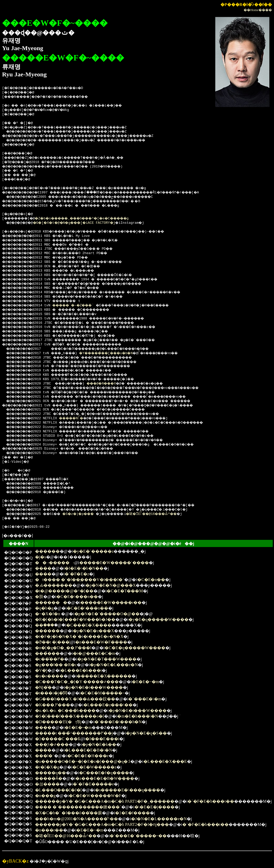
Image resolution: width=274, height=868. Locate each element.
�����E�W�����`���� (114, 563)
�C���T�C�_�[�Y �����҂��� (77, 682)
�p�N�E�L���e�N (114, 665)
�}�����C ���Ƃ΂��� (58, 739)
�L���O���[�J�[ (58, 790)
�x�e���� (49, 676)
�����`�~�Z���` (80, 306)
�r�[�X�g (47, 767)
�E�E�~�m (145, 682)
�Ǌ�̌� (43, 687)
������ (47, 551)
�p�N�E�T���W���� (107, 659)
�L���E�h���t (81, 670)
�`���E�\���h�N (118, 722)
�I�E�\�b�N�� (84, 568)
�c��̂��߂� (50, 659)
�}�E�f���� (132, 813)
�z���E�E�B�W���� (105, 778)
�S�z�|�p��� (86, 514)
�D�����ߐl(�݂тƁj (58, 722)
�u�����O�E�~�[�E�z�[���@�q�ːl (83, 761)
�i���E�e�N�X (103, 636)
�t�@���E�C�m (94, 653)
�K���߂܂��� (53, 705)
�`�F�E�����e (93, 784)
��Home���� (258, 10)
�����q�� (50, 773)
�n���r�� (49, 830)
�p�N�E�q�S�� (146, 733)
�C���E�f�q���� (104, 773)
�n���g (45, 796)
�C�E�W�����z (94, 767)
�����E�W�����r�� (111, 602)
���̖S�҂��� (52, 744)
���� (43, 568)
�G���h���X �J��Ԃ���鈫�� (75, 699)
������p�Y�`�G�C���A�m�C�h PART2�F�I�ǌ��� (102, 824)
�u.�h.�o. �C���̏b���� (65, 710)
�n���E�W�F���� (101, 642)
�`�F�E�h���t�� (211, 801)
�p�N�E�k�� (99, 744)
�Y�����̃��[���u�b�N (118, 353)
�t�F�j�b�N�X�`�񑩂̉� (58, 636)
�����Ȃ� (49, 778)
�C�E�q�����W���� (135, 648)
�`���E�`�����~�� (138, 836)
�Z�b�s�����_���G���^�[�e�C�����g (94, 219)
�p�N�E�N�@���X (111, 585)
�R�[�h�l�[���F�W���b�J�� (75, 619)
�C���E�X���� (89, 625)
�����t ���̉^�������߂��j (74, 733)
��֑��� (45, 625)
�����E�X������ (104, 676)
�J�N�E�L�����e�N (159, 819)
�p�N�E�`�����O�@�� (107, 614)
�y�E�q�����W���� (159, 619)
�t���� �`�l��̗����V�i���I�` (80, 580)
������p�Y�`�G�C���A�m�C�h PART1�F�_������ (105, 801)
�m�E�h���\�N (138, 716)
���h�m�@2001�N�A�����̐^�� (76, 819)
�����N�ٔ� (78, 418)
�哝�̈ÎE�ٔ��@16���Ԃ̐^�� (171, 514)
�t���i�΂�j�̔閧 (51, 693)
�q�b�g (44, 608)
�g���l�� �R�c (56, 665)
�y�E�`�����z (93, 551)
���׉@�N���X (112, 384)
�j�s (41, 557)
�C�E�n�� (151, 580)
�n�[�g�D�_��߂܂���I (63, 648)
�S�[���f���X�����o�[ (70, 716)
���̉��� (47, 653)
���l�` (45, 756)
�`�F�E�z (77, 574)
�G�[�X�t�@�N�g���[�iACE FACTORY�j (82, 223)
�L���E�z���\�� (108, 705)
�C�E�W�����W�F (95, 796)
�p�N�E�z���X (93, 631)
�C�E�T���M (125, 591)
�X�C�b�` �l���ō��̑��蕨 (68, 813)
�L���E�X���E (165, 761)
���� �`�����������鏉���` (78, 807)
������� (51, 602)
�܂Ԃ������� (54, 585)
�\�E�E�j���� (155, 807)
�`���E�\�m (145, 699)
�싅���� (47, 784)
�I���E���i (102, 739)
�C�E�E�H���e (88, 756)
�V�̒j (41, 670)
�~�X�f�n (48, 614)
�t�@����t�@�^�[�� (64, 591)
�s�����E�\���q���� (127, 790)
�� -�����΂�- (55, 563)
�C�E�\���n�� (77, 597)
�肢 (39, 597)
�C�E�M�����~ (102, 693)
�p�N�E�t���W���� (94, 687)
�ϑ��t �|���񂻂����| (53, 642)
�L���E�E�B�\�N (88, 750)
